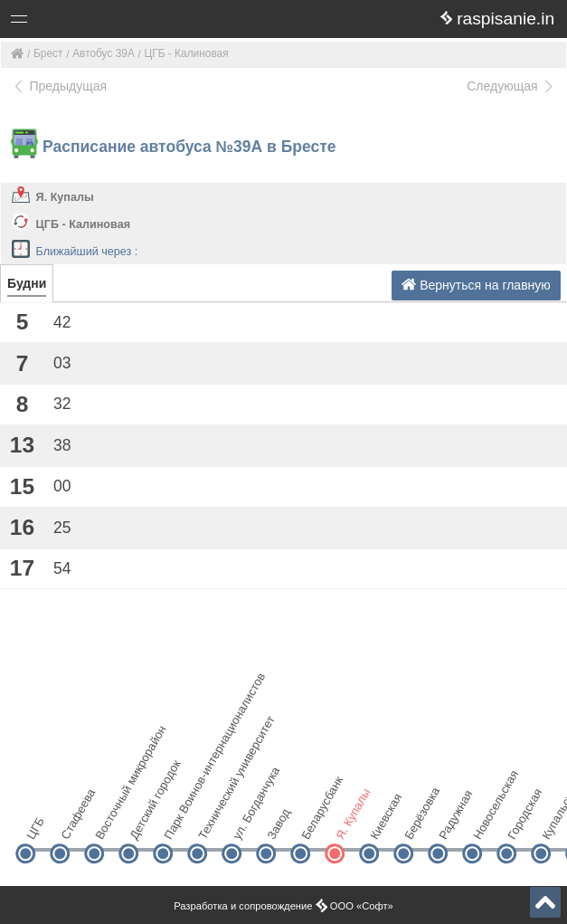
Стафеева (75, 823)
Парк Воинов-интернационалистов (178, 823)
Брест (48, 53)
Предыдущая (59, 86)
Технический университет (212, 823)
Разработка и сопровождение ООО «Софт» (283, 906)
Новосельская (487, 823)
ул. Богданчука (246, 823)
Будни (27, 283)
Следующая (511, 86)
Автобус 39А (104, 53)
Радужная (453, 823)
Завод (278, 824)
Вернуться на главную (476, 285)
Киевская (384, 823)
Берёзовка (418, 823)
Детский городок (143, 823)
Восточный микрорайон (109, 823)
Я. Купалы (65, 197)
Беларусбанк (315, 823)
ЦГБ (35, 829)
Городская (521, 823)
